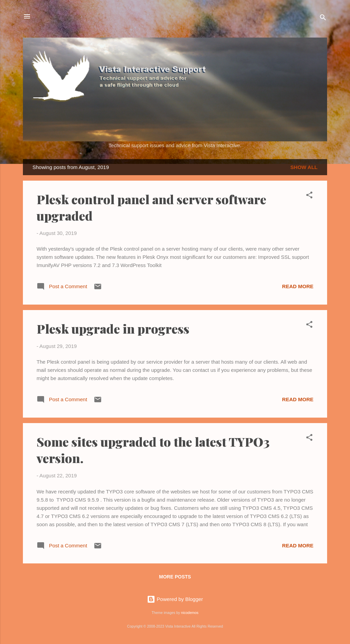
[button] (309, 196)
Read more (298, 286)
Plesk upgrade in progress (113, 328)
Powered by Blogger (175, 599)
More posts (175, 577)
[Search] (323, 19)
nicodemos (190, 613)
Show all (304, 167)
